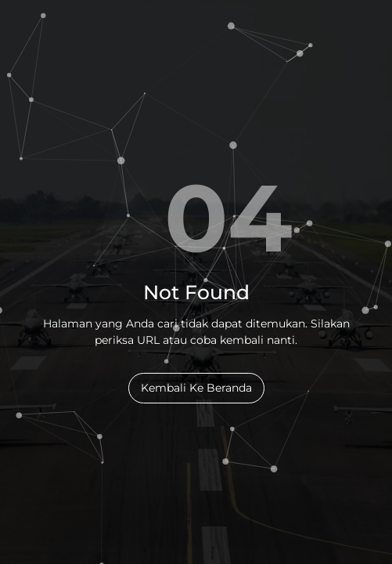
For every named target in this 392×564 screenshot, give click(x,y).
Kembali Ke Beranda (196, 388)
